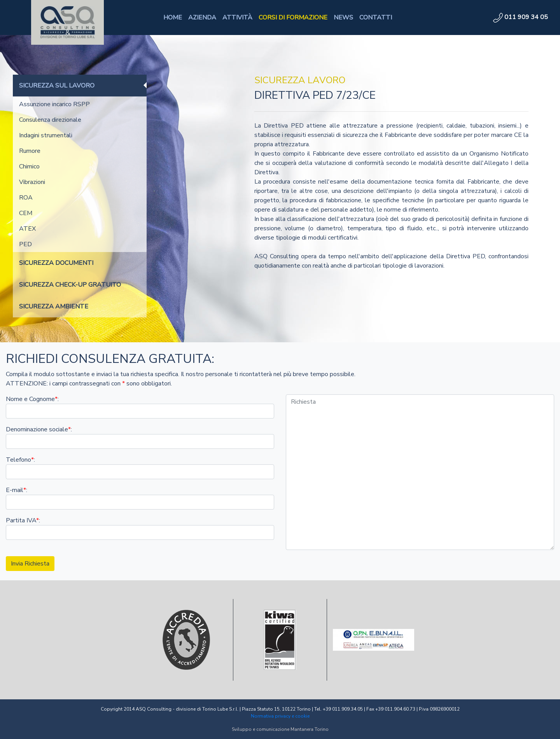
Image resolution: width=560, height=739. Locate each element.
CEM (26, 213)
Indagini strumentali (46, 135)
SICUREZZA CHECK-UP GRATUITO (70, 285)
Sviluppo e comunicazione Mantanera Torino (280, 729)
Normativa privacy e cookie (280, 716)
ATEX (27, 229)
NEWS (343, 18)
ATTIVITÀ (237, 18)
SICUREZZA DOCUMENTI (56, 263)
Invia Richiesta (30, 564)
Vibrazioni (32, 182)
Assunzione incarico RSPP (54, 104)
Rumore (30, 151)
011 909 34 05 (521, 17)
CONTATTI (376, 18)
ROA (26, 198)
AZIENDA (202, 18)
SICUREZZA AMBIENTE (54, 306)
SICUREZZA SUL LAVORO (57, 86)
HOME (173, 18)
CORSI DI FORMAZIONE (293, 18)
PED (25, 244)
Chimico (29, 166)
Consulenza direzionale (50, 120)
